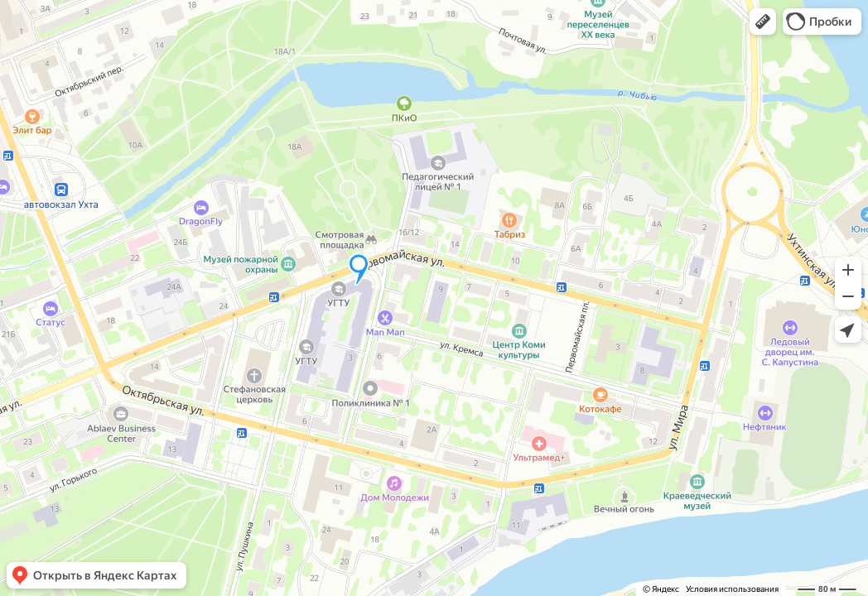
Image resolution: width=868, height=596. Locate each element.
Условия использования (732, 589)
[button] (763, 22)
